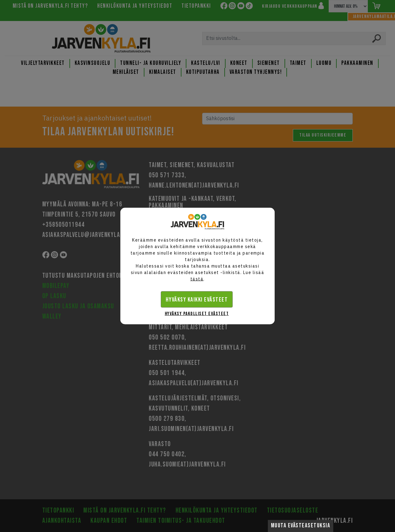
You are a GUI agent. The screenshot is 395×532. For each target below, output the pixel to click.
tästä (197, 279)
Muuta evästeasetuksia (301, 526)
